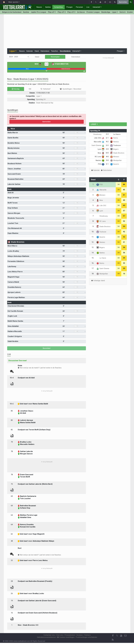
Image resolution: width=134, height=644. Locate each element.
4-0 (107, 157)
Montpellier (116, 160)
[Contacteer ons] (125, 636)
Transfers (55, 51)
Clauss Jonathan (14, 169)
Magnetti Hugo (13, 277)
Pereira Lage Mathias (16, 297)
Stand (37, 51)
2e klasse (81, 12)
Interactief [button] (76, 51)
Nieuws (39, 7)
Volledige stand (99, 281)
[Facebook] (113, 636)
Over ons (60, 635)
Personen (79, 7)
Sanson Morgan (14, 213)
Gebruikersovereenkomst (46, 637)
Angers (114, 149)
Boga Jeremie (13, 198)
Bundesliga (106, 12)
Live (88, 7)
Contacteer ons (49, 635)
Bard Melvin (12, 153)
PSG (101, 164)
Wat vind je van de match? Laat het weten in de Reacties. (40, 555)
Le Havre (115, 134)
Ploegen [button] (120, 51)
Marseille (99, 142)
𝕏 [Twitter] (117, 636)
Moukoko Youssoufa (16, 218)
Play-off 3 (71, 12)
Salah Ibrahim (13, 341)
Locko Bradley (13, 251)
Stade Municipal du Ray (45, 103)
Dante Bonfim (13, 138)
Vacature (79, 635)
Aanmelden (123, 2)
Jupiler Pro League (39, 12)
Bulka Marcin (13, 133)
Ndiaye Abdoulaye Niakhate (18, 256)
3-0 (107, 160)
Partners (87, 635)
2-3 (107, 134)
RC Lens (100, 157)
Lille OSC (99, 138)
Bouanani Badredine (15, 179)
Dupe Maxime (13, 233)
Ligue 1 (115, 12)
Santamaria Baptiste (16, 158)
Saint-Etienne (98, 145)
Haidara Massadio (15, 331)
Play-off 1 (52, 12)
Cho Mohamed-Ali (15, 228)
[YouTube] (121, 636)
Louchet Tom (13, 223)
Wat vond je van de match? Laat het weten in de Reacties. (41, 368)
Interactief (96, 7)
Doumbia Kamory (14, 287)
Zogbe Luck (12, 316)
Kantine (48, 7)
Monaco (115, 157)
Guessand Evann (14, 174)
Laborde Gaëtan (14, 184)
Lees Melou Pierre (15, 272)
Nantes (100, 160)
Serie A (123, 12)
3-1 (107, 164)
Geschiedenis (65, 51)
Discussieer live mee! (18, 361)
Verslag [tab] (16, 89)
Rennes (114, 142)
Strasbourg (99, 134)
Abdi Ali (11, 193)
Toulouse (115, 145)
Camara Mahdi (13, 282)
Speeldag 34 (41, 99)
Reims (114, 138)
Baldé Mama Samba (15, 321)
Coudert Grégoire (15, 336)
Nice (38, 64)
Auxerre (115, 164)
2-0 (107, 149)
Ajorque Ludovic (14, 292)
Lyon (101, 149)
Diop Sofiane (13, 208)
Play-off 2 (62, 12)
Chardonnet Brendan (16, 306)
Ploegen (69, 7)
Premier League (93, 12)
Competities (59, 7)
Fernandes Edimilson (16, 261)
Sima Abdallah (13, 326)
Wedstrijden (55, 57)
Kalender (30, 51)
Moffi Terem (13, 203)
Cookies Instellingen (66, 637)
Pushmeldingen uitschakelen (87, 637)
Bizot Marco (12, 246)
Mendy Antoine (14, 148)
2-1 (107, 138)
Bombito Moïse (14, 143)
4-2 (107, 142)
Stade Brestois (60, 64)
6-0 (46, 64)
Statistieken (45, 51)
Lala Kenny (12, 266)
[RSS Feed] (113, 640)
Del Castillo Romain (15, 311)
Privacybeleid (70, 635)
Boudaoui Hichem (14, 164)
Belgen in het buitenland (12, 12)
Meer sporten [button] (13, 2)
